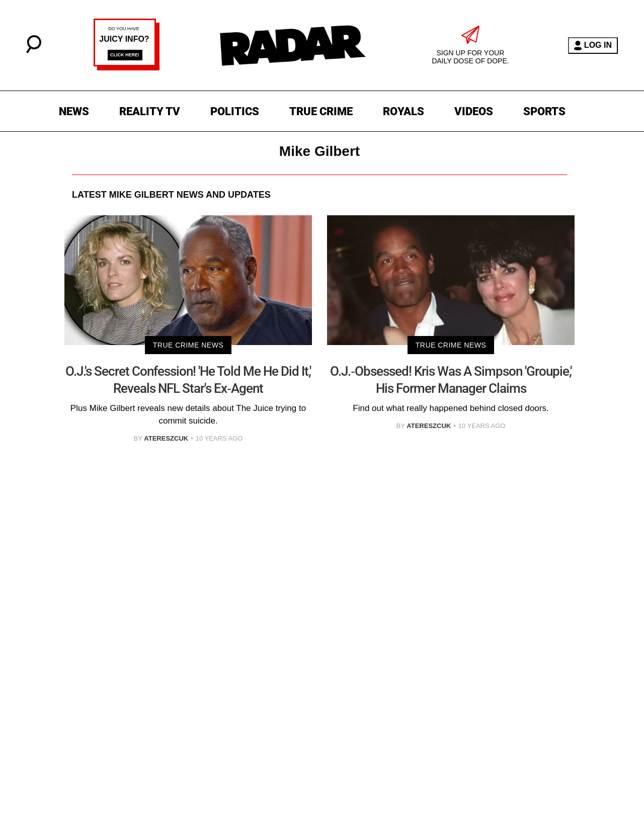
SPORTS (544, 111)
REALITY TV (150, 111)
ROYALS (404, 111)
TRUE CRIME (321, 111)
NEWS (74, 111)
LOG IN (593, 46)
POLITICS (235, 111)
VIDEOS (474, 111)
